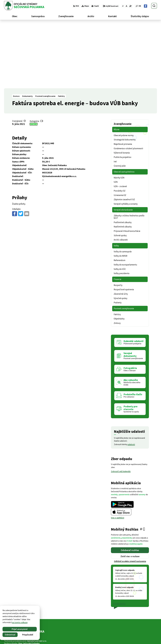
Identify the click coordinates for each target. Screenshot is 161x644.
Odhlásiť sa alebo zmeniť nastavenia (130, 497)
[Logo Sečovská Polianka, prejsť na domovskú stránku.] (24, 6)
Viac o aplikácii (118, 453)
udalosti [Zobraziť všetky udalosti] (131, 380)
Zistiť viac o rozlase (130, 492)
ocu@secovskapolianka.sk (145, 635)
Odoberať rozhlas (130, 486)
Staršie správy (119, 539)
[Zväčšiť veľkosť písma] (130, 6)
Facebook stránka (141, 638)
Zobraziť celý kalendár (121, 407)
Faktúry (34, 59)
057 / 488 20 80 (140, 632)
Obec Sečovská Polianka (29, 579)
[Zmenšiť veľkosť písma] (123, 6)
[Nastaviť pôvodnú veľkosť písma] (126, 6)
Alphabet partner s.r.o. (37, 576)
